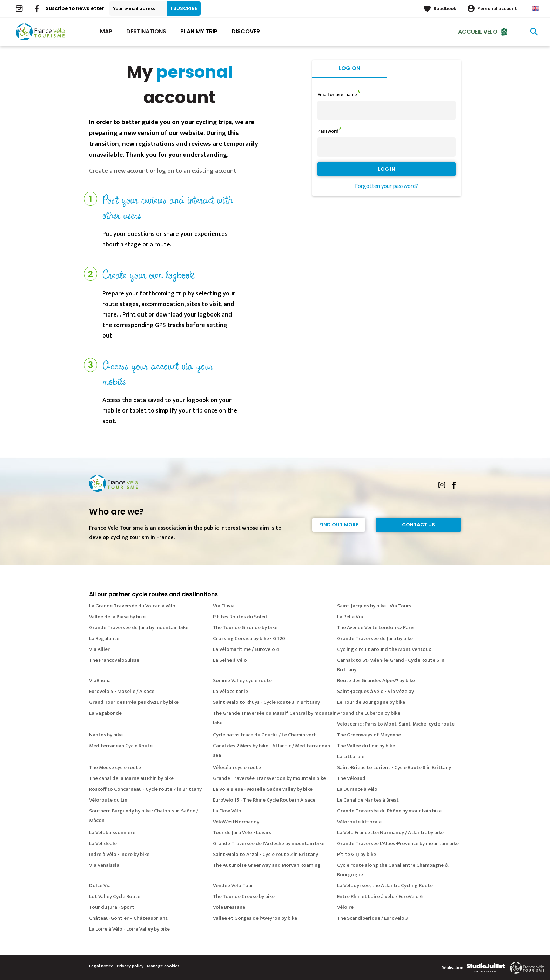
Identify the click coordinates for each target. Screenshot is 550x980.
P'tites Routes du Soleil (240, 617)
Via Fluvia (224, 606)
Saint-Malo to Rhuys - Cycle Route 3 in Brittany (266, 702)
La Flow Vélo (227, 811)
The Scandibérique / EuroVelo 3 (373, 918)
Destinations (146, 31)
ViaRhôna (100, 680)
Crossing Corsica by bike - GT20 (249, 638)
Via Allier (99, 649)
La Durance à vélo (357, 789)
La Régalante (104, 638)
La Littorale (351, 757)
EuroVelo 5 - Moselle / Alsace (122, 691)
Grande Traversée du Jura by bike (375, 638)
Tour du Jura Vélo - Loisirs (242, 833)
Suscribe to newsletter (75, 8)
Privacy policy (130, 966)
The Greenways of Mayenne (369, 735)
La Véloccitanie (230, 691)
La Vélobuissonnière (112, 833)
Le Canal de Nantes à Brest (368, 800)
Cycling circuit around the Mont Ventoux (384, 649)
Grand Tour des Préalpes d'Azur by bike (134, 702)
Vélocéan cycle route (237, 767)
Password (328, 131)
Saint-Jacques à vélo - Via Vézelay (375, 691)
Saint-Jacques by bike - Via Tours (374, 606)
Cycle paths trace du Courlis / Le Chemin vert (264, 735)
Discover (246, 31)
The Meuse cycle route (115, 767)
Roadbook (445, 9)
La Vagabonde (105, 713)
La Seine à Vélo (230, 660)
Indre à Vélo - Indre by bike (119, 854)
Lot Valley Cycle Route (115, 896)
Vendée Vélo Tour (233, 886)
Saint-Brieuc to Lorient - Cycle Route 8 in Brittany (394, 767)
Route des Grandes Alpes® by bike (376, 680)
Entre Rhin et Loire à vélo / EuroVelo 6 (380, 896)
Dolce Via (100, 886)
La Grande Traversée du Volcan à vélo (132, 606)
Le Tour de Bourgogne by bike (371, 702)
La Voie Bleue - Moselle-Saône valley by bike (263, 789)
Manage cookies (163, 966)
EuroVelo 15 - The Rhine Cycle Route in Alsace (264, 800)
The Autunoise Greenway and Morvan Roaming (267, 865)
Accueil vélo (478, 31)
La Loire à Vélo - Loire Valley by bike (129, 929)
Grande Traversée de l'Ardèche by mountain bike (269, 843)
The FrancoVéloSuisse (114, 660)
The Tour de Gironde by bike (245, 628)
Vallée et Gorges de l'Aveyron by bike (255, 918)
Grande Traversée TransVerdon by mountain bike (269, 778)
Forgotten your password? (387, 186)
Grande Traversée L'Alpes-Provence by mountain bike (398, 843)
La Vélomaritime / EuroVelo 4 (246, 649)
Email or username (337, 94)
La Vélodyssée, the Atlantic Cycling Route (385, 886)
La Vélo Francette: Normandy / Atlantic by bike (390, 833)
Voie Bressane (229, 907)
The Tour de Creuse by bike (244, 896)
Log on (349, 68)
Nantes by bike (106, 735)
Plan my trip (199, 31)
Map (106, 31)
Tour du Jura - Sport (112, 907)
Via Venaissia (104, 865)
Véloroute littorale (359, 822)
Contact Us (418, 525)
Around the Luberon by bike (369, 713)
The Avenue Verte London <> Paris (376, 628)
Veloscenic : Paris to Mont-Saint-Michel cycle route (396, 724)
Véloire (345, 907)
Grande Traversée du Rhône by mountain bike (389, 811)
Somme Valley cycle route (242, 680)
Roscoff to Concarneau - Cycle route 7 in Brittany (145, 789)
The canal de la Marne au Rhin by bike (131, 778)
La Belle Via (350, 617)
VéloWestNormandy (236, 822)
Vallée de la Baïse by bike (117, 617)
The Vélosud (351, 778)
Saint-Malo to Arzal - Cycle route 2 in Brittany (266, 854)
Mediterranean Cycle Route (121, 746)
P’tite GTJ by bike (357, 854)
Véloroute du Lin (108, 800)
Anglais (536, 8)
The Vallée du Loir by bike (366, 746)
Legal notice (101, 966)
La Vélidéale (103, 843)
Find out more (339, 525)
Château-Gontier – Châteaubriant (128, 918)
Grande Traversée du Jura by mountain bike (139, 628)
